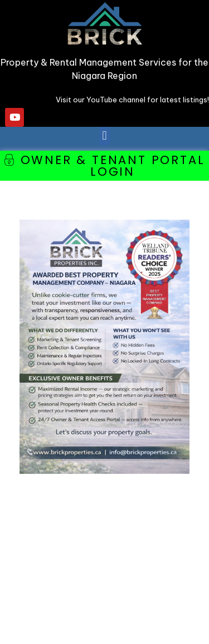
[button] (104, 136)
